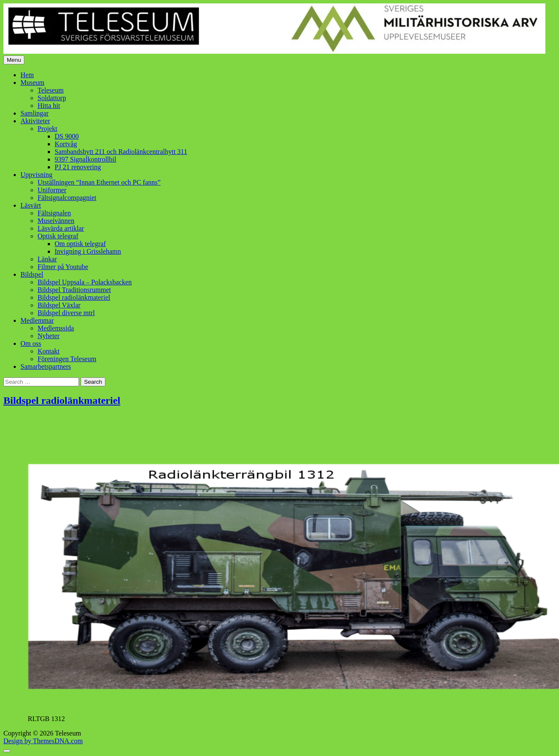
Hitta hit (49, 106)
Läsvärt (31, 205)
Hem (27, 75)
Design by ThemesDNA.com (43, 741)
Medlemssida (56, 328)
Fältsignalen (54, 213)
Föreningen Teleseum (67, 359)
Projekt (47, 129)
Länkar (47, 259)
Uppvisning (36, 175)
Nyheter (49, 336)
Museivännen (56, 221)
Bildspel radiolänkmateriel (74, 297)
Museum (32, 83)
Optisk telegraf (58, 236)
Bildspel (32, 274)
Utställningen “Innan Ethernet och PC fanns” (99, 182)
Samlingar (35, 113)
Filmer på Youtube (63, 267)
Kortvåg (66, 144)
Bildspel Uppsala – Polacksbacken (85, 282)
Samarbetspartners (46, 366)
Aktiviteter (35, 121)
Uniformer (52, 190)
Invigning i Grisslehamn (88, 251)
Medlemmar (37, 320)
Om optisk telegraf (80, 244)
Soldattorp (52, 98)
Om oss (31, 343)
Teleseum (51, 90)
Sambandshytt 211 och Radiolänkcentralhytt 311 (121, 152)
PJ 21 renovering (78, 167)
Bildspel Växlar (59, 305)
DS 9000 (67, 136)
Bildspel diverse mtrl (66, 313)
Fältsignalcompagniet (67, 198)
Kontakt (49, 351)
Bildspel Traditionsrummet (74, 290)
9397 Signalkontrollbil (85, 159)
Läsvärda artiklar (61, 228)
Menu (14, 60)
